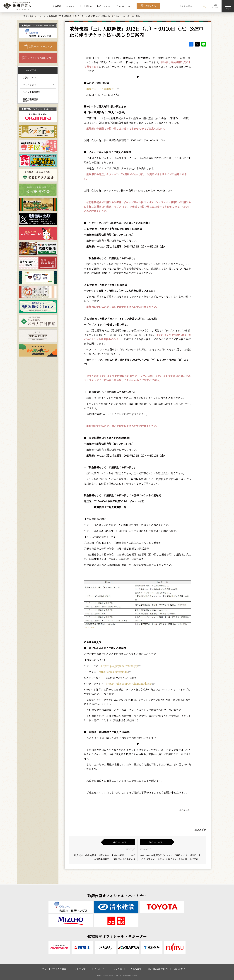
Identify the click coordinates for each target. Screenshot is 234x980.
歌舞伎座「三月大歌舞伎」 (101, 89)
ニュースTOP (29, 70)
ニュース (70, 6)
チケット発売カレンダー (41, 58)
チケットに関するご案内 (54, 969)
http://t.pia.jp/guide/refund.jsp (119, 666)
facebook (191, 44)
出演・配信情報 (31, 99)
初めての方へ (104, 6)
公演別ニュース (30, 77)
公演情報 (57, 6)
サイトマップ (79, 969)
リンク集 (118, 969)
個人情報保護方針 (156, 969)
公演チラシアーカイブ (41, 46)
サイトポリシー (99, 969)
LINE (204, 44)
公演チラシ (151, 6)
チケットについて (123, 6)
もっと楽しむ (86, 6)
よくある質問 (135, 969)
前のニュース (120, 842)
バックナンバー (30, 85)
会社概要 (179, 969)
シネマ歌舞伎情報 (32, 92)
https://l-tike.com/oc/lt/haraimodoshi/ (129, 684)
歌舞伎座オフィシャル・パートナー (38, 25)
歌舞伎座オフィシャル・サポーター (38, 109)
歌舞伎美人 (29, 16)
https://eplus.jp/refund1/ (113, 672)
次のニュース (156, 842)
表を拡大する (89, 627)
